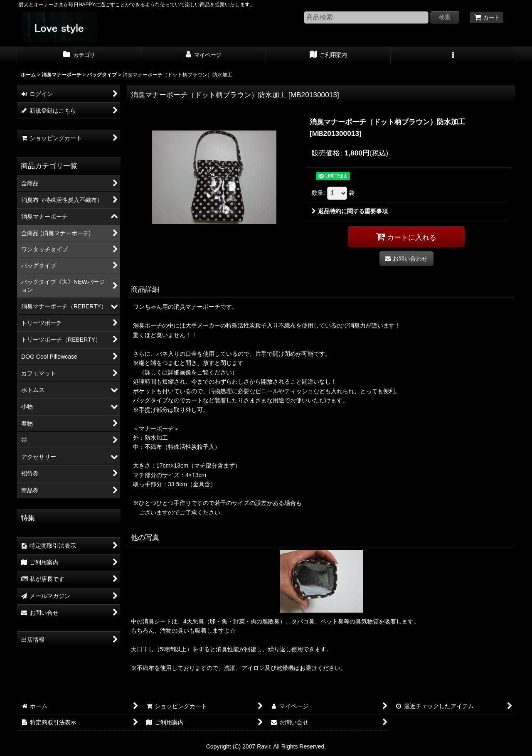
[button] (453, 56)
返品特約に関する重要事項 (350, 211)
